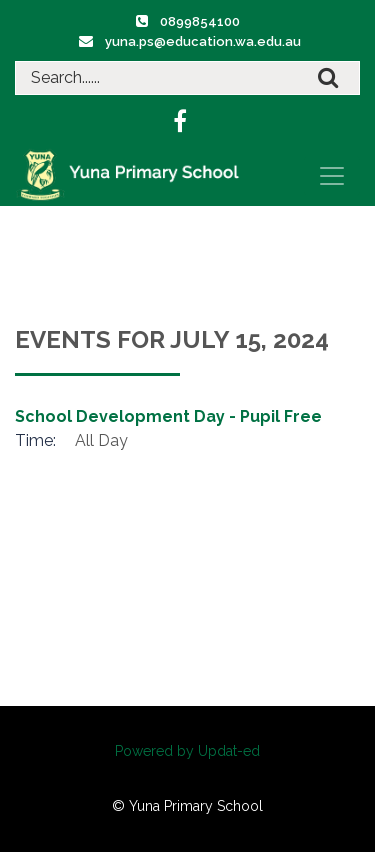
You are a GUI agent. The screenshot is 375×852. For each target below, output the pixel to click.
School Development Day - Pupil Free (168, 416)
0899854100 (200, 21)
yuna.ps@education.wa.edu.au (203, 41)
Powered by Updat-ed (187, 751)
